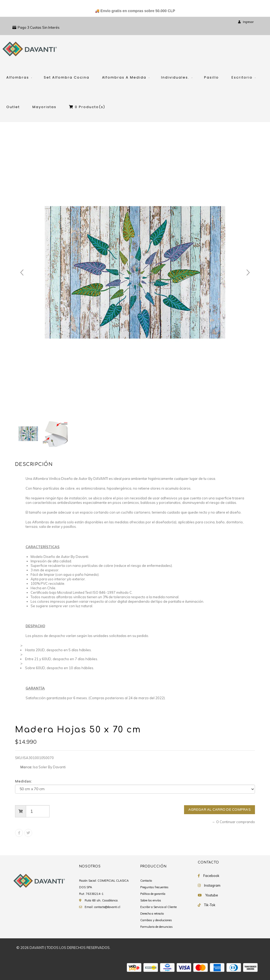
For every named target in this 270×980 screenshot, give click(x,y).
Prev (22, 273)
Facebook (211, 876)
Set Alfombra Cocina (67, 77)
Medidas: (24, 781)
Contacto (146, 881)
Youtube (212, 895)
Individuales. (175, 77)
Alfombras (18, 77)
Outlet (13, 107)
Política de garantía (153, 894)
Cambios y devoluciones (156, 920)
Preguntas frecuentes (154, 887)
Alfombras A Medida (124, 77)
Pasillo (211, 77)
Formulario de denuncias (156, 927)
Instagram (212, 885)
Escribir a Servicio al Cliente (158, 907)
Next (248, 273)
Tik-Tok (210, 905)
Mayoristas (44, 107)
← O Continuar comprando (233, 822)
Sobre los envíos (151, 900)
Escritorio (242, 77)
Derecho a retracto (152, 914)
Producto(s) (87, 107)
